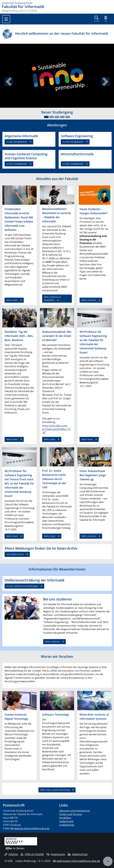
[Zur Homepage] (57, 3)
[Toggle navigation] (6, 19)
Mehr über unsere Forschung (55, 790)
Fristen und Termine (71, 814)
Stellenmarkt (66, 821)
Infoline (11, 854)
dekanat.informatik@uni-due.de (32, 828)
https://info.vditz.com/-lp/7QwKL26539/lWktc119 (56, 427)
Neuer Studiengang (57, 112)
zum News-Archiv (15, 554)
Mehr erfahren (89, 300)
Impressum (56, 854)
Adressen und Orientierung (75, 811)
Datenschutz (78, 854)
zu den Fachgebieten (17, 142)
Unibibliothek (67, 825)
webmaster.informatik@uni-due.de (78, 861)
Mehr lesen (12, 300)
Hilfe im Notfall (32, 854)
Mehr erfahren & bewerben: (52, 298)
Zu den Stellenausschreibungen (22, 586)
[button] (9, 82)
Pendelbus (65, 818)
